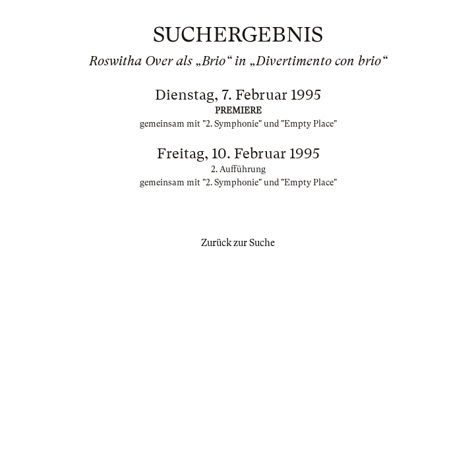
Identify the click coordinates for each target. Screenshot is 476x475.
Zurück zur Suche (238, 243)
